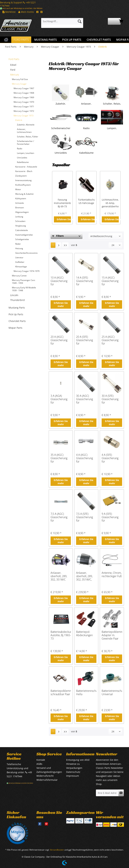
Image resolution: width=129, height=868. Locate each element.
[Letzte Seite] (65, 245)
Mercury (15, 75)
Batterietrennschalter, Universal (112, 693)
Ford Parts (14, 59)
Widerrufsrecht (45, 776)
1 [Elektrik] (53, 245)
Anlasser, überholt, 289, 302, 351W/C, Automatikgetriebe (86, 576)
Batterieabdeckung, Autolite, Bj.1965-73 (61, 635)
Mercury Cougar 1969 (24, 97)
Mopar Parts (15, 328)
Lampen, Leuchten (26, 153)
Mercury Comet (19, 276)
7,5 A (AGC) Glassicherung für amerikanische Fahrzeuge (59, 517)
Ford (13, 70)
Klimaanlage (21, 267)
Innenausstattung (23, 180)
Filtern (58, 236)
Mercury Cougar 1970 (24, 102)
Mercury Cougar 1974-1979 (27, 271)
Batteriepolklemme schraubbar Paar (61, 693)
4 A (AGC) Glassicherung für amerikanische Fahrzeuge (85, 458)
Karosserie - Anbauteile (26, 167)
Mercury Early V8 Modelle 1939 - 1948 (24, 289)
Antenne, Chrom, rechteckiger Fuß (112, 575)
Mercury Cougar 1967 (24, 88)
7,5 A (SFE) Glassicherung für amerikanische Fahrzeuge (85, 517)
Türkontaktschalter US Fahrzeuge (86, 201)
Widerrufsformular (47, 780)
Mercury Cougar (19, 84)
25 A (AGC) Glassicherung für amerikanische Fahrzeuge (110, 340)
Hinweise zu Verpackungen (74, 766)
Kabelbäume (23, 162)
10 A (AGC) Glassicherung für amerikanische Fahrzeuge (59, 281)
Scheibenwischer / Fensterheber (25, 143)
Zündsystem (21, 176)
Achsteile (20, 203)
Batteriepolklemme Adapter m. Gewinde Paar (112, 635)
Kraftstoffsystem (23, 185)
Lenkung (19, 217)
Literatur (19, 257)
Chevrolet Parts (17, 321)
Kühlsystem (21, 198)
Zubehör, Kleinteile (26, 125)
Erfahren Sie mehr (64, 219)
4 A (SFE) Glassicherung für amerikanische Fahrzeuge (110, 458)
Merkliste (9, 12)
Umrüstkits (22, 158)
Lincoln (14, 295)
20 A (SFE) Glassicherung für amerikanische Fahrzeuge (85, 340)
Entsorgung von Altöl (78, 760)
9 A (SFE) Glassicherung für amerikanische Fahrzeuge (110, 517)
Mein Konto (26, 12)
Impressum (73, 776)
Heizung (19, 248)
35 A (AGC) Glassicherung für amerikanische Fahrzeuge (59, 458)
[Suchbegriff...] (62, 21)
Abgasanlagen (22, 212)
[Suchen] (80, 21)
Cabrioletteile (22, 230)
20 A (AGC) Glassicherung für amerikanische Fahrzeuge (59, 340)
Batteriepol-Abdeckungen (84, 634)
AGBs (39, 764)
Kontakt (41, 760)
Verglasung (21, 226)
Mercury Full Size (20, 79)
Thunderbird (17, 300)
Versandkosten (57, 850)
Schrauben (20, 221)
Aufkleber (20, 262)
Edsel (13, 65)
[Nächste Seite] (59, 245)
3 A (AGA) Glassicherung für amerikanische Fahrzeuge (59, 399)
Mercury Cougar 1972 (24, 111)
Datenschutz (73, 772)
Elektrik (19, 120)
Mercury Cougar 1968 (24, 93)
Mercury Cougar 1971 (24, 107)
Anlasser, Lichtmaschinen (24, 131)
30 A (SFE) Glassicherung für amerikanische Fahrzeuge (110, 399)
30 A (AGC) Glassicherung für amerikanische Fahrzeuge (85, 399)
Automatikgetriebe (24, 235)
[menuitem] (62, 23)
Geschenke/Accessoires (26, 253)
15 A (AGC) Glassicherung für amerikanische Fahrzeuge (110, 281)
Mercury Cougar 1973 (24, 116)
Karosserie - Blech (24, 171)
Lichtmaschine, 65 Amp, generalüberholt (110, 203)
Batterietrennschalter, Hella (86, 693)
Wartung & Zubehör (25, 194)
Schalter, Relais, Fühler (28, 137)
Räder (18, 244)
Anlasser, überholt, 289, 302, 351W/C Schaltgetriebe (59, 576)
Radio (20, 149)
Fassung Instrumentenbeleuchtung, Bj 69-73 (62, 203)
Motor (18, 189)
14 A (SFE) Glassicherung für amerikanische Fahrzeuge (85, 281)
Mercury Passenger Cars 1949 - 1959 (24, 282)
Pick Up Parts (16, 314)
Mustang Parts (17, 308)
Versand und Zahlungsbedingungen (49, 770)
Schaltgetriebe (22, 239)
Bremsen (20, 208)
